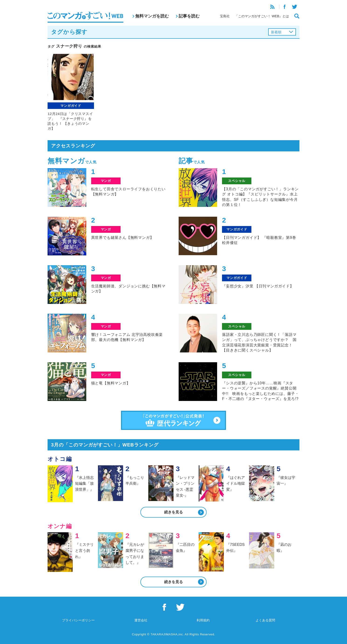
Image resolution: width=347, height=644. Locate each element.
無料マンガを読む (152, 16)
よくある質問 (265, 620)
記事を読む (189, 16)
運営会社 (141, 620)
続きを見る (173, 512)
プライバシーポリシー (78, 620)
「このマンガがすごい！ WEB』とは (262, 16)
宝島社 (225, 16)
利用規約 (203, 620)
